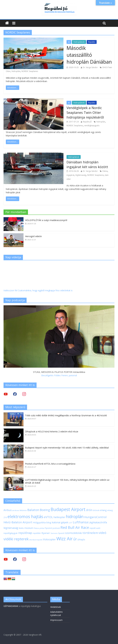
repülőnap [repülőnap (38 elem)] (25, 533)
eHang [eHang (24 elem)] (103, 510)
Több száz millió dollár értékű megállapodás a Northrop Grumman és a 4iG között (66, 415)
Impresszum (56, 620)
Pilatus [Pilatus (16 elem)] (36, 528)
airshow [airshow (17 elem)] (16, 510)
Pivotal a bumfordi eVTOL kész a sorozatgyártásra (50, 464)
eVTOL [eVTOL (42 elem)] (48, 517)
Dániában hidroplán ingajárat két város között (87, 164)
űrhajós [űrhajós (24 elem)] (81, 539)
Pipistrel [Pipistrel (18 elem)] (48, 528)
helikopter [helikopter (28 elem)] (59, 517)
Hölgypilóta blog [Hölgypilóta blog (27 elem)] (42, 522)
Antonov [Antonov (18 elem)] (23, 510)
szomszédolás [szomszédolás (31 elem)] (74, 533)
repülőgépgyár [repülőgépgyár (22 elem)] (11, 533)
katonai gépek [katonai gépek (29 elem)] (60, 522)
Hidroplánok (79, 42)
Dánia (105, 171)
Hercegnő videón (33, 236)
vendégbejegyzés (92, 126)
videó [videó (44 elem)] (102, 533)
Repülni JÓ (87, 122)
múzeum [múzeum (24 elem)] (29, 528)
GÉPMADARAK (11, 606)
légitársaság (81, 175)
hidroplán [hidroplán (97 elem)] (75, 517)
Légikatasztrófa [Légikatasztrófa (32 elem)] (98, 522)
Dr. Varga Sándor (90, 67)
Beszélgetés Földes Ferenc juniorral (59, 375)
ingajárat (70, 175)
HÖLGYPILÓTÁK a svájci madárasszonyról (46, 220)
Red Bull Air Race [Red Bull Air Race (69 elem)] (75, 527)
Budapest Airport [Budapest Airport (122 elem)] (68, 509)
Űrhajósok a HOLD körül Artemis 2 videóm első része (52, 432)
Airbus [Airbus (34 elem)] (8, 510)
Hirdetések (56, 607)
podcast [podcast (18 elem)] (56, 528)
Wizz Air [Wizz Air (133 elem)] (65, 539)
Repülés (92, 42)
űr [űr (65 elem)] (75, 539)
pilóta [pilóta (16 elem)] (42, 528)
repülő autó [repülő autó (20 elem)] (95, 528)
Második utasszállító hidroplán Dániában (89, 55)
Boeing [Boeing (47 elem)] (45, 510)
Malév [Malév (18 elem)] (21, 528)
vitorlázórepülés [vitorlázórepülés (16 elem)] (36, 540)
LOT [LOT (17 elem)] (71, 523)
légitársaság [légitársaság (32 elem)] (11, 528)
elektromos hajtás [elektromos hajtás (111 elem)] (25, 516)
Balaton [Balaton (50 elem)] (33, 510)
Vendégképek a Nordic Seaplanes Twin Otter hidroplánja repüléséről (85, 112)
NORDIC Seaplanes (30, 71)
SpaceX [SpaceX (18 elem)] (61, 533)
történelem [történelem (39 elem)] (90, 533)
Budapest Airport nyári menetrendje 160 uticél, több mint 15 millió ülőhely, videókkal (67, 448)
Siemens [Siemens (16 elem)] (54, 533)
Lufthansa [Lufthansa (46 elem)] (80, 522)
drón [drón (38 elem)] (89, 510)
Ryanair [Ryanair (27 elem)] (46, 533)
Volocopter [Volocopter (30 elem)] (49, 539)
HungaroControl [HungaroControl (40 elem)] (95, 517)
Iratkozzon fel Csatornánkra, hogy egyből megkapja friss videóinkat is (38, 290)
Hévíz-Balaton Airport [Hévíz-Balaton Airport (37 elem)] (18, 522)
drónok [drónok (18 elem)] (96, 510)
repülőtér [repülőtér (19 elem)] (37, 533)
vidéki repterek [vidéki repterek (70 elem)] (16, 539)
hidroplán (16, 71)
